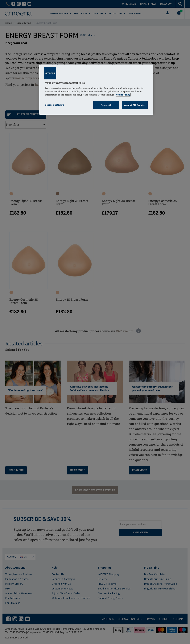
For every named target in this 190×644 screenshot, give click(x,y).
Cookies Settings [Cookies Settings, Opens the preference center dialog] (54, 105)
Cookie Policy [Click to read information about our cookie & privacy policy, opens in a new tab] (123, 95)
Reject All (106, 105)
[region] (96, 90)
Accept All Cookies (135, 105)
